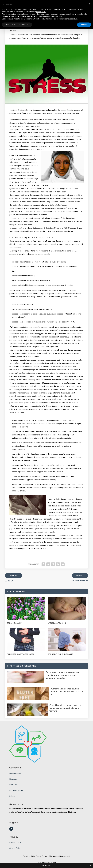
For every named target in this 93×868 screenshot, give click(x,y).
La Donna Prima (16, 790)
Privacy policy (15, 842)
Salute (13, 30)
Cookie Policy (15, 848)
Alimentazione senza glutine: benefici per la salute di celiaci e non (67, 692)
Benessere (14, 779)
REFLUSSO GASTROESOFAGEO (21, 654)
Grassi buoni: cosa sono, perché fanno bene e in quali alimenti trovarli (65, 708)
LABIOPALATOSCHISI (57, 623)
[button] (90, 4)
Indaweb (53, 863)
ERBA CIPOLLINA (14, 623)
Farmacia (13, 785)
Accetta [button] (84, 25)
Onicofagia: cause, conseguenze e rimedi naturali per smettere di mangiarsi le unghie (63, 675)
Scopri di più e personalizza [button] (17, 25)
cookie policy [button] (41, 12)
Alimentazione (15, 773)
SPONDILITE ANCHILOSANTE (60, 654)
